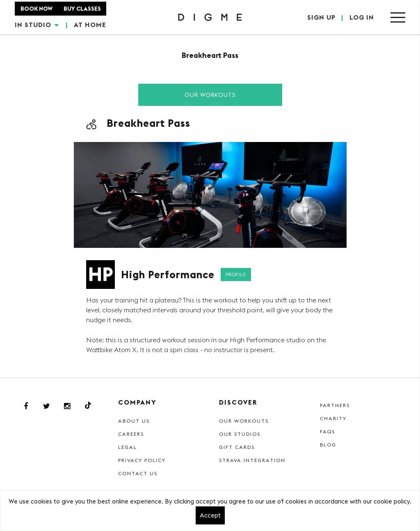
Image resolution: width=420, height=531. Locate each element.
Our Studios (240, 434)
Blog (328, 445)
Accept (210, 515)
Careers (131, 434)
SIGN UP (321, 17)
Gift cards (237, 447)
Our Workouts (210, 95)
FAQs (328, 431)
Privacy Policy (142, 460)
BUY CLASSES (82, 9)
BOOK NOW (37, 9)
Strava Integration (252, 460)
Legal (128, 447)
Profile (236, 274)
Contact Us (138, 473)
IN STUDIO (37, 25)
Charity (333, 418)
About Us (134, 421)
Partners (335, 405)
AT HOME (90, 25)
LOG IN (362, 17)
